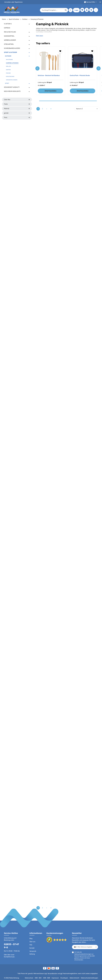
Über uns (32, 942)
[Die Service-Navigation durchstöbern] (91, 2)
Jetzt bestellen (51, 91)
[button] (29, 24)
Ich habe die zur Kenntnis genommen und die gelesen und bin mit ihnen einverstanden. (86, 954)
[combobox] (52, 10)
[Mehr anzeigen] (96, 10)
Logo (76, 10)
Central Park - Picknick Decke (80, 75)
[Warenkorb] (91, 10)
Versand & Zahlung (33, 953)
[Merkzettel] (82, 10)
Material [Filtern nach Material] (17, 109)
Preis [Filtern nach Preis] (17, 118)
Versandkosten (54, 973)
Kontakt (32, 948)
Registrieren (18, 2)
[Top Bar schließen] (100, 2)
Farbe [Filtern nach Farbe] (17, 104)
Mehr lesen (39, 36)
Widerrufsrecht (76, 977)
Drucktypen (66, 977)
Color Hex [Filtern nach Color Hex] (17, 100)
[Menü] (70, 10)
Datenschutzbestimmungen (90, 952)
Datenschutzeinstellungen (90, 977)
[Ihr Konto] (87, 10)
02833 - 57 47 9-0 (13, 944)
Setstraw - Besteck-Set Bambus (48, 75)
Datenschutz (32, 977)
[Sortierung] (87, 109)
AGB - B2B (49, 977)
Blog (31, 939)
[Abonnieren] (96, 947)
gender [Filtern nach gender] (17, 113)
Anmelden (8, 2)
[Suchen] (65, 10)
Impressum (58, 977)
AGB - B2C (41, 977)
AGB (95, 954)
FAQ (31, 945)
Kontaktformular (9, 954)
